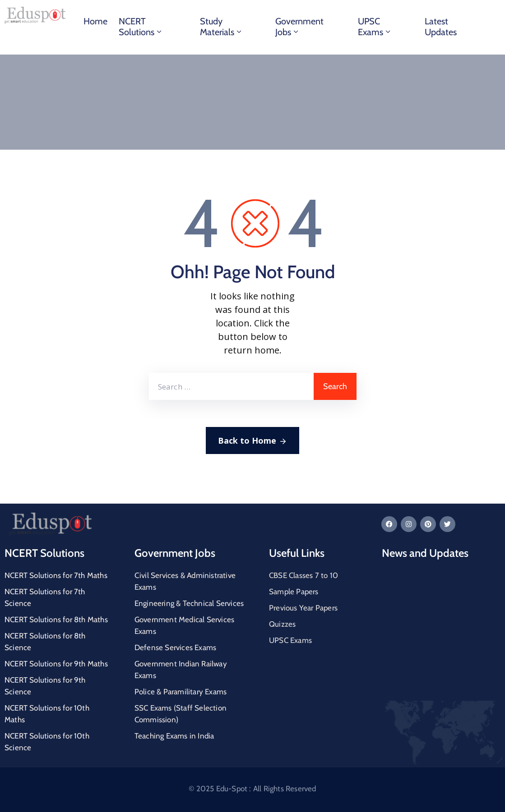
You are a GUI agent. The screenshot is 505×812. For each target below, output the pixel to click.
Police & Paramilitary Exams (181, 692)
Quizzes (282, 624)
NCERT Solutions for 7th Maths (56, 575)
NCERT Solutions (141, 27)
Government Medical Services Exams (184, 625)
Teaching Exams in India (174, 736)
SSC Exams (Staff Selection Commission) (181, 714)
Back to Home (252, 441)
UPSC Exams (375, 27)
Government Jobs (299, 27)
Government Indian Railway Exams (181, 670)
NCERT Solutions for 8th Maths (56, 619)
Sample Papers (294, 592)
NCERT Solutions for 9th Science (45, 686)
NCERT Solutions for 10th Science (47, 742)
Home (95, 21)
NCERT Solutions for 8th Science (45, 642)
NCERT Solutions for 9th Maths (56, 664)
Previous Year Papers (303, 608)
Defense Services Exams (175, 647)
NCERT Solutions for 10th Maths (47, 714)
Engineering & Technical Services (189, 603)
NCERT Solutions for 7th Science (45, 597)
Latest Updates (441, 27)
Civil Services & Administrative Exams (185, 581)
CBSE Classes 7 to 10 (303, 575)
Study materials (222, 27)
